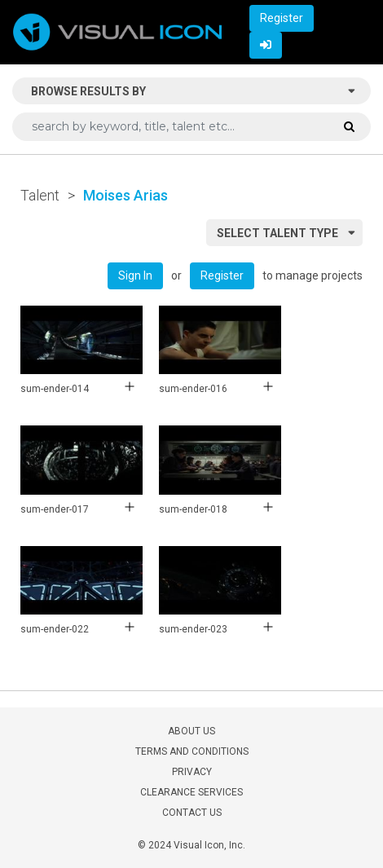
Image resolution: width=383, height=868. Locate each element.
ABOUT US (191, 731)
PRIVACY (192, 772)
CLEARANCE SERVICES (191, 792)
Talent (40, 195)
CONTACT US (192, 813)
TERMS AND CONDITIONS (192, 751)
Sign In (135, 275)
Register (282, 18)
